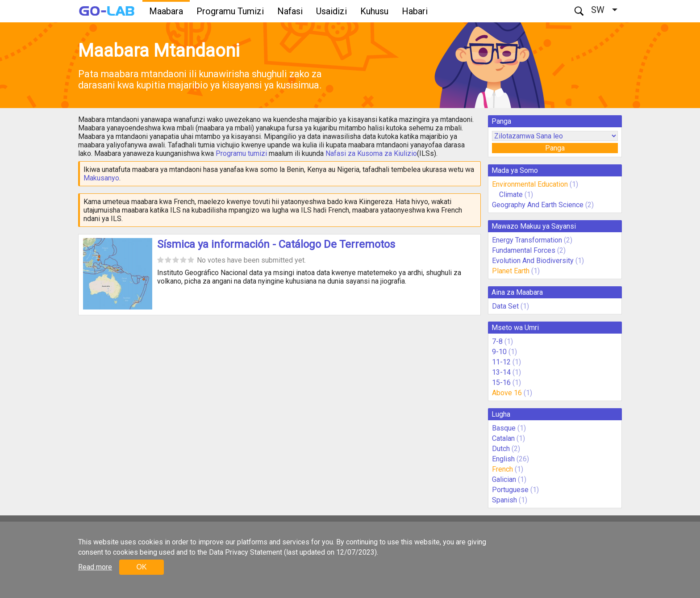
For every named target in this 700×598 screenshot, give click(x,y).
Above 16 (507, 393)
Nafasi (290, 11)
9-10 (499, 352)
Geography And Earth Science (538, 205)
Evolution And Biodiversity (533, 261)
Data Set (505, 306)
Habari (415, 11)
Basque (504, 428)
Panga (555, 148)
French (502, 469)
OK (141, 567)
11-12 (501, 362)
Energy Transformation (527, 240)
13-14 (501, 372)
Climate (512, 194)
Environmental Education (530, 184)
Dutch (501, 449)
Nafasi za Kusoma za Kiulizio (371, 153)
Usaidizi (331, 11)
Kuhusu (374, 11)
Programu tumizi (241, 153)
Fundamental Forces (524, 250)
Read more (95, 567)
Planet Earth (511, 271)
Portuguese (510, 490)
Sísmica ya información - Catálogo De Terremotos (276, 244)
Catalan (503, 438)
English (503, 459)
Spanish (504, 500)
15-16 (501, 383)
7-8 (497, 341)
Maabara (166, 11)
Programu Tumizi (230, 11)
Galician (504, 479)
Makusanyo (101, 178)
